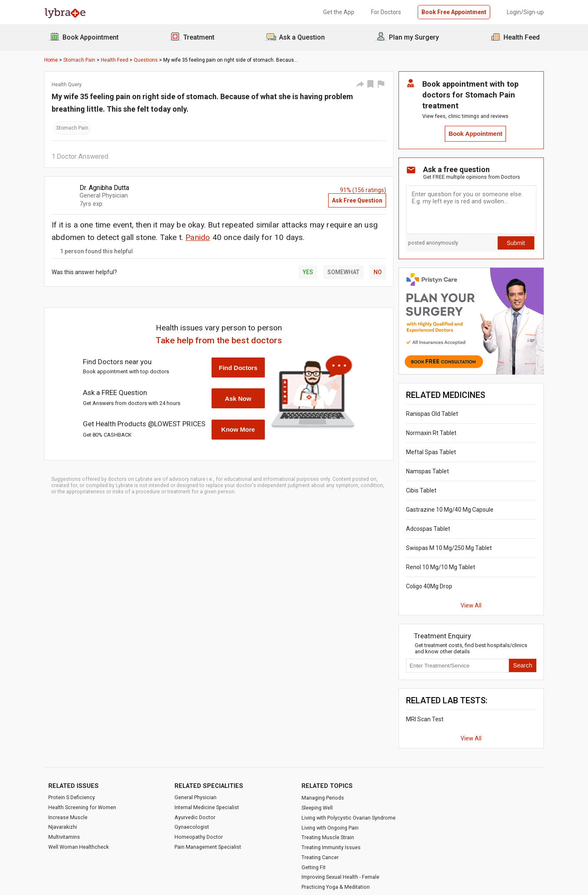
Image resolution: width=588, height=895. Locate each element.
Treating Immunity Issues (331, 847)
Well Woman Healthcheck (78, 847)
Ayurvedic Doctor (195, 817)
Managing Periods (323, 798)
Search (523, 665)
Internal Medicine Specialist (207, 807)
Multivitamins (64, 837)
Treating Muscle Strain (328, 837)
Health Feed (115, 60)
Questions (146, 60)
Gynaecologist (192, 827)
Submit (516, 243)
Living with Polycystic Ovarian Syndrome (349, 818)
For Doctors (386, 12)
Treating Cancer (320, 857)
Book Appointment (475, 134)
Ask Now (238, 399)
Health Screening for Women (82, 807)
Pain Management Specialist (208, 847)
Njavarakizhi (63, 827)
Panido (198, 237)
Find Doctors (238, 368)
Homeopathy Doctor (199, 837)
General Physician (196, 797)
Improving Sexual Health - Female (340, 877)
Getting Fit (314, 867)
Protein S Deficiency (72, 797)
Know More (238, 429)
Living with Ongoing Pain (330, 828)
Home (51, 60)
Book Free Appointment (454, 12)
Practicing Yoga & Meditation (336, 887)
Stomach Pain (79, 60)
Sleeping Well (317, 808)
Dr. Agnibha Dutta (104, 188)
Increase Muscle (68, 817)
